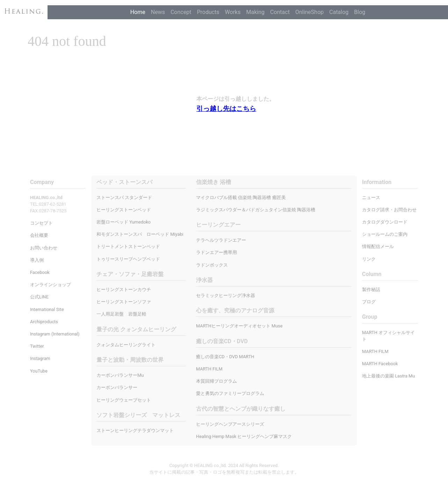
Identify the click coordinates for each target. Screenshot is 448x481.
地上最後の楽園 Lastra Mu (388, 376)
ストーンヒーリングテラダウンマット (135, 430)
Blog (360, 12)
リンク (369, 259)
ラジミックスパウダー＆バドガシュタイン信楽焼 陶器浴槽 (256, 210)
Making (255, 12)
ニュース (371, 197)
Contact (280, 12)
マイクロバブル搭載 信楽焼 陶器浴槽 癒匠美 (241, 197)
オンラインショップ (50, 285)
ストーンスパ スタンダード (124, 197)
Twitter (37, 346)
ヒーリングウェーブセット (124, 400)
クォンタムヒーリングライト (126, 345)
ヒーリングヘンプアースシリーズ (230, 424)
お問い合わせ (44, 248)
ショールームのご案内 (385, 234)
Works (233, 12)
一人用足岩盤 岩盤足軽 (121, 314)
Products (208, 12)
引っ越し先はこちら (226, 109)
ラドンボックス (212, 265)
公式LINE (39, 297)
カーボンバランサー (117, 387)
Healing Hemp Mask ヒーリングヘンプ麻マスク (244, 436)
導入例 (37, 260)
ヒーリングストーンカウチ (124, 289)
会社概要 (39, 235)
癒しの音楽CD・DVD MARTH (225, 357)
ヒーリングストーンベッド (124, 210)
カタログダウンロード (385, 222)
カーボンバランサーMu (120, 375)
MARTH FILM (209, 369)
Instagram (40, 358)
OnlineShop (309, 12)
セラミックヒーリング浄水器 (226, 295)
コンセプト (41, 223)
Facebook (40, 272)
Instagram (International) (55, 334)
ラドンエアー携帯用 (216, 252)
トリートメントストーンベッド (128, 246)
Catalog (339, 12)
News (158, 12)
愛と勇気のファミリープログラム (230, 393)
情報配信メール (378, 246)
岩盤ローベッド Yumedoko (124, 222)
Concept (181, 12)
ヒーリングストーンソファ (124, 302)
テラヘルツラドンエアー (221, 240)
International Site (47, 309)
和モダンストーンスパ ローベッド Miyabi (140, 234)
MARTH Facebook (380, 364)
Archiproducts (44, 322)
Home (138, 12)
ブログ (369, 302)
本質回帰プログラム (216, 381)
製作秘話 (371, 289)
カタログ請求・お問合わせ (389, 210)
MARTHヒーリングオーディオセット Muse (239, 326)
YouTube (39, 371)
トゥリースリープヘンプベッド (128, 259)
